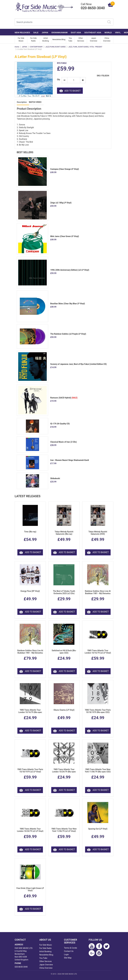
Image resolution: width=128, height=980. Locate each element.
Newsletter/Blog (59, 39)
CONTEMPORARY (36, 47)
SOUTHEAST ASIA (93, 33)
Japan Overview (94, 39)
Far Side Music (21, 39)
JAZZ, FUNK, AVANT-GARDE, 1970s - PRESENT (85, 47)
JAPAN (45, 33)
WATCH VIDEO (35, 102)
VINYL (118, 33)
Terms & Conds (71, 948)
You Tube (70, 39)
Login (66, 954)
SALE (36, 33)
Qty (58, 80)
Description (22, 102)
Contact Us (69, 951)
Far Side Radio (33, 39)
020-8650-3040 (21, 967)
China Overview (107, 39)
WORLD (108, 33)
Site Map (68, 958)
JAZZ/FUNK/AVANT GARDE (56, 47)
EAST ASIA (76, 33)
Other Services (81, 39)
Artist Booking (46, 39)
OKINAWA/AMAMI (59, 33)
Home (17, 47)
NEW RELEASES (22, 33)
